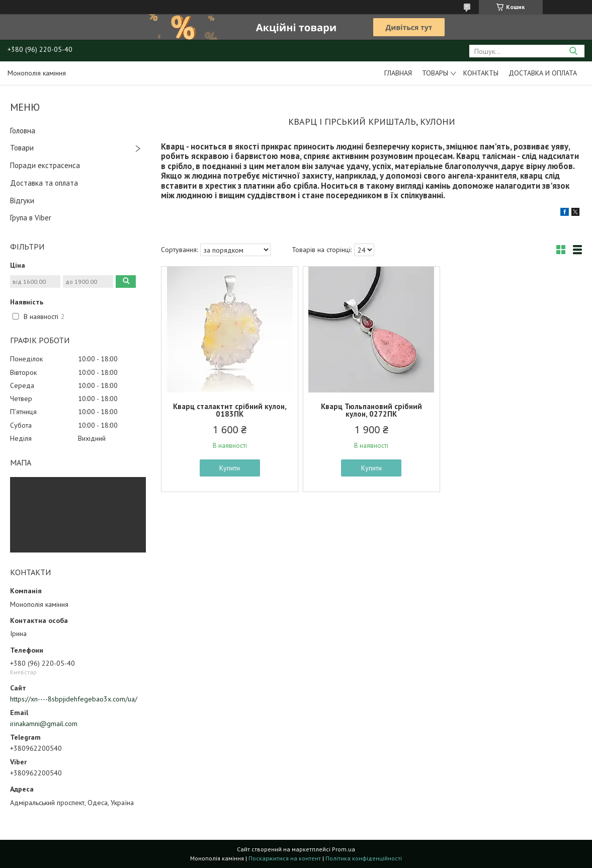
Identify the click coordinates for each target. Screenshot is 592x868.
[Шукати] (573, 51)
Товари (22, 148)
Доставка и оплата (543, 73)
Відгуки (22, 201)
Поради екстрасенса (45, 165)
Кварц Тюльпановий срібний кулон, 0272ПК (371, 410)
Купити (230, 468)
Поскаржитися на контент (285, 858)
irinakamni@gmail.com (44, 724)
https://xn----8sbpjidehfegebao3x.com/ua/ (74, 699)
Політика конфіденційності (364, 858)
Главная (398, 73)
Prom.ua (344, 849)
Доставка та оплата (44, 183)
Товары (435, 73)
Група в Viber (31, 218)
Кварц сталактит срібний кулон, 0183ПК (230, 410)
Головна (23, 131)
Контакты (481, 73)
